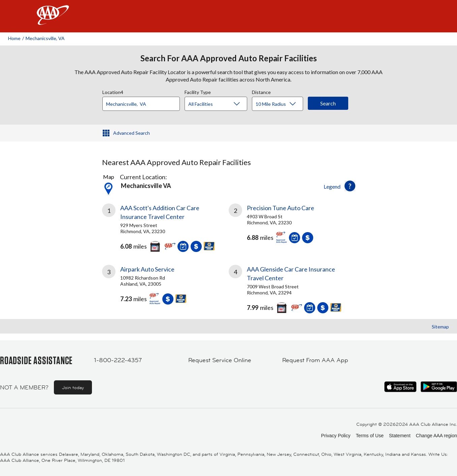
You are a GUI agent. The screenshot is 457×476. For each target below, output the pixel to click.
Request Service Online (220, 360)
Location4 (113, 91)
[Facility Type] (221, 104)
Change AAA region (436, 436)
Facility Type (198, 91)
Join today (73, 387)
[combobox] (143, 102)
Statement (400, 436)
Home (14, 38)
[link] (165, 226)
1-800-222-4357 (118, 360)
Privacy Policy (336, 436)
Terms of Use (369, 436)
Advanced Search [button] (132, 133)
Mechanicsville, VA (45, 38)
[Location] (141, 104)
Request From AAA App (315, 360)
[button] (350, 186)
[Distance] (280, 104)
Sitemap (440, 327)
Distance (261, 91)
